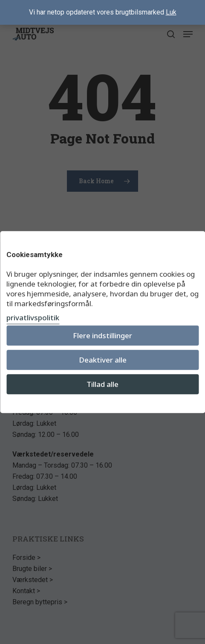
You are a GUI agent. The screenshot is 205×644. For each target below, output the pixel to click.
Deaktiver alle (103, 360)
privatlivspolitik (33, 318)
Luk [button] (171, 12)
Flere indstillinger (102, 335)
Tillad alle (102, 384)
